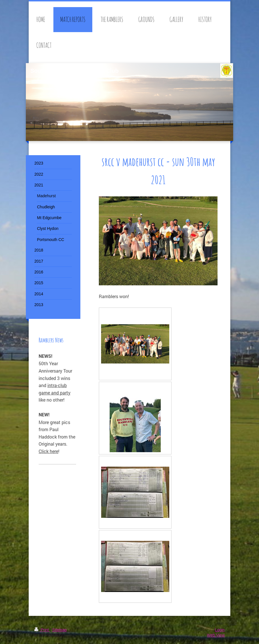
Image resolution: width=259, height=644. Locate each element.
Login (220, 630)
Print (42, 630)
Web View (216, 635)
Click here (48, 451)
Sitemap (59, 630)
